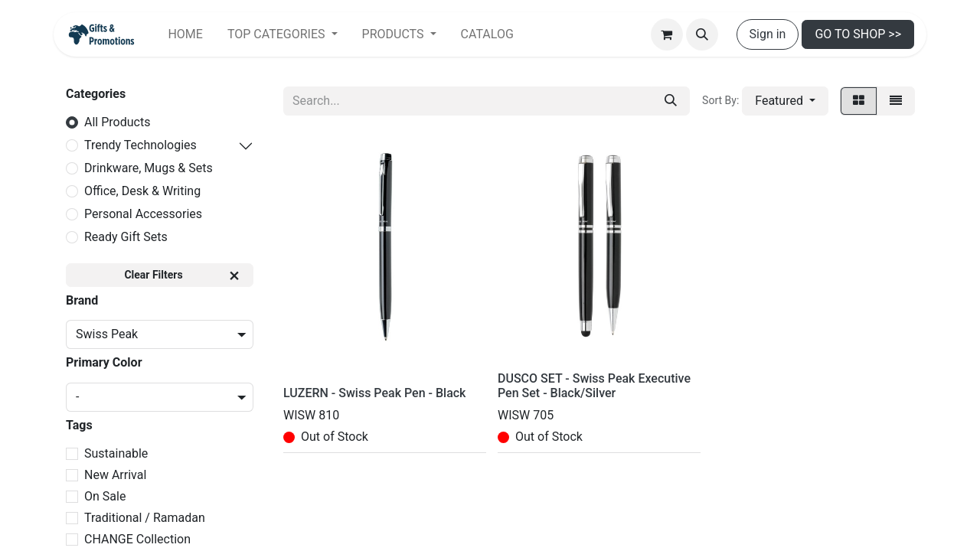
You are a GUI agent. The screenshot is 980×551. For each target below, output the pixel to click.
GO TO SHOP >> (858, 34)
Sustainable (116, 453)
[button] (702, 34)
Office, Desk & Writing (142, 191)
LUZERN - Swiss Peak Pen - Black (374, 393)
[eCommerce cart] (667, 34)
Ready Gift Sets (126, 237)
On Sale (105, 496)
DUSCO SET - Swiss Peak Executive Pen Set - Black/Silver (594, 386)
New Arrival (115, 475)
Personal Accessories (143, 214)
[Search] (671, 101)
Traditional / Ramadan (145, 518)
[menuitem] (185, 34)
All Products (117, 122)
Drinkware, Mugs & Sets (149, 168)
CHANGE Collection (137, 539)
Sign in (768, 34)
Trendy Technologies (140, 145)
